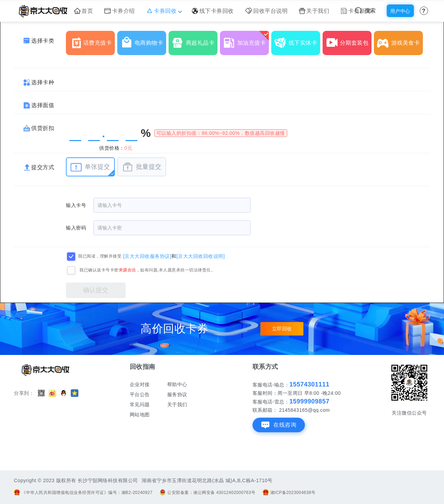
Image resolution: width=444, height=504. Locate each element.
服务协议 (177, 394)
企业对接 (140, 384)
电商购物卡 (143, 40)
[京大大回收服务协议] (147, 256)
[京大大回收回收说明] (201, 256)
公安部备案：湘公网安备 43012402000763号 (207, 493)
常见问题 (140, 405)
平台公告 (140, 394)
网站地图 (140, 415)
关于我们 (314, 11)
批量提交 (142, 167)
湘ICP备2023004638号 (289, 493)
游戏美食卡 (400, 40)
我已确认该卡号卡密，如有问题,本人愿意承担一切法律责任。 (147, 270)
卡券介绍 (120, 11)
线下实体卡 (297, 40)
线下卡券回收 (213, 11)
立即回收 (282, 329)
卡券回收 (164, 11)
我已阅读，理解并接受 (100, 256)
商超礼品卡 (195, 40)
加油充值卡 (246, 40)
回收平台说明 (267, 11)
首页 (84, 11)
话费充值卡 (92, 40)
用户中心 (400, 11)
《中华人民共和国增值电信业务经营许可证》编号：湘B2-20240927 (83, 493)
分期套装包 (349, 40)
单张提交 (90, 167)
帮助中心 (177, 384)
